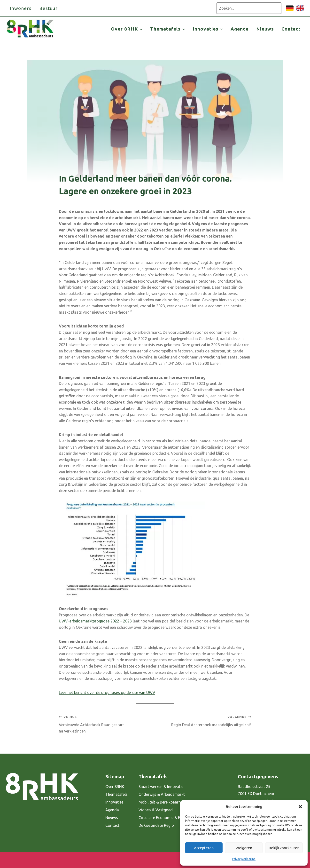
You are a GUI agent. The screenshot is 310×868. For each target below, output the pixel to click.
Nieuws (265, 29)
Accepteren (204, 848)
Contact (291, 29)
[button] (300, 807)
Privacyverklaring (244, 859)
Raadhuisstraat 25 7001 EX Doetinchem (256, 790)
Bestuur (49, 8)
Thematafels (116, 794)
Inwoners (21, 8)
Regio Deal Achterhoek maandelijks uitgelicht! (205, 720)
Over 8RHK (115, 787)
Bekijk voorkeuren (284, 848)
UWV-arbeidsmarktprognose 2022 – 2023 (95, 621)
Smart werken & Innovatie (161, 787)
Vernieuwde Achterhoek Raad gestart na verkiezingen (105, 723)
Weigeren (244, 848)
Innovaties (114, 802)
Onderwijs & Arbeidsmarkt (162, 794)
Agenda (240, 29)
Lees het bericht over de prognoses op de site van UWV (107, 693)
